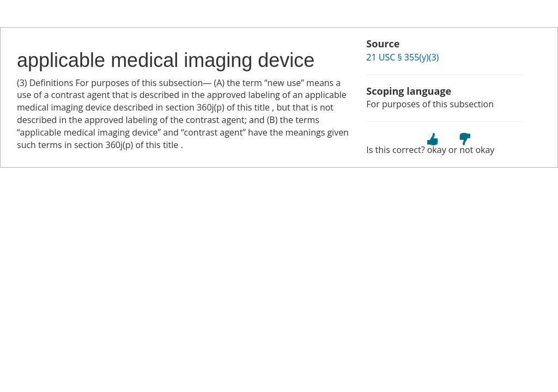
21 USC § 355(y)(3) (402, 57)
